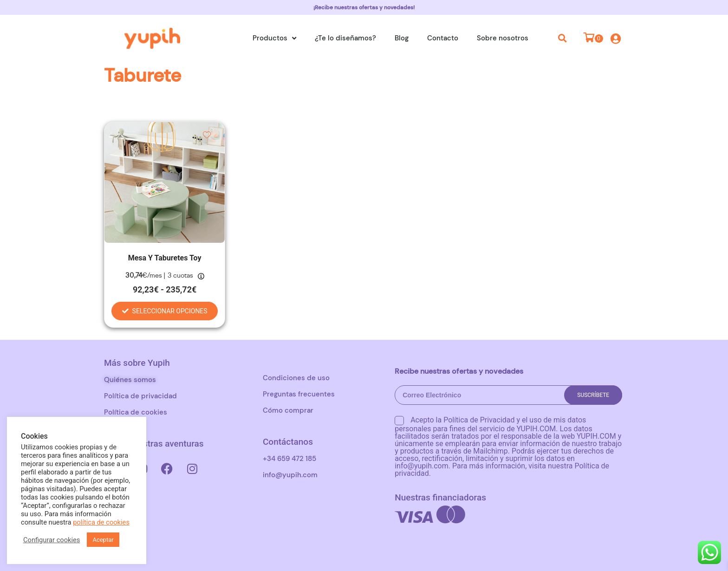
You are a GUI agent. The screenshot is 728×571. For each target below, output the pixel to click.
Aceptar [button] (103, 540)
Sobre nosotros (503, 38)
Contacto (443, 38)
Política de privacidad (140, 396)
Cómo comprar (288, 410)
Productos (274, 38)
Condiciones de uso (296, 378)
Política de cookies (136, 412)
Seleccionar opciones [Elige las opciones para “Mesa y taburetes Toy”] (170, 311)
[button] (563, 38)
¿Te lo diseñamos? (345, 38)
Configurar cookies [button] (52, 540)
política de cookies (101, 522)
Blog (402, 38)
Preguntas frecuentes (299, 394)
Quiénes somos (130, 380)
